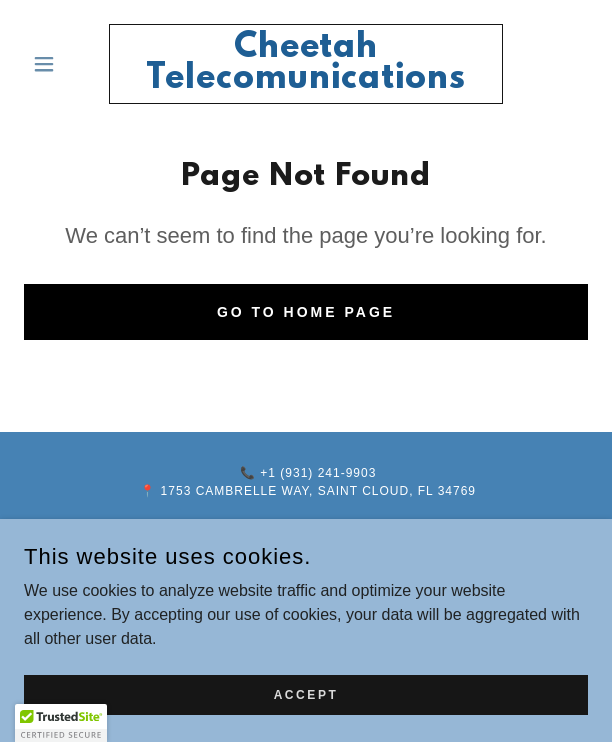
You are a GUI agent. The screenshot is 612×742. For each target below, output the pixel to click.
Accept (306, 708)
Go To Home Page (306, 312)
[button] (66, 64)
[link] (306, 64)
